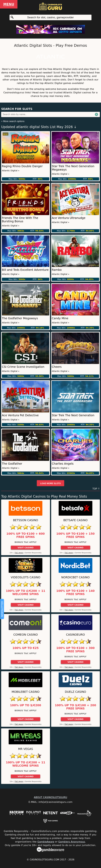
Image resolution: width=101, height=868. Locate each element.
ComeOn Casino (26, 635)
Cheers (57, 367)
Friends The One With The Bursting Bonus (20, 220)
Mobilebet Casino (26, 692)
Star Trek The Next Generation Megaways (73, 168)
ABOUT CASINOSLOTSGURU (50, 797)
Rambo (57, 270)
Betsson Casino (26, 520)
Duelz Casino (75, 692)
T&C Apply (19, 553)
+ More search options (13, 121)
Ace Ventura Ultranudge (69, 218)
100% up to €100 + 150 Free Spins (75, 535)
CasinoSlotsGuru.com (45, 860)
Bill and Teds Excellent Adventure (25, 270)
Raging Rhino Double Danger (22, 166)
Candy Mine (60, 318)
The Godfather (12, 464)
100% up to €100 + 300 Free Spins (75, 650)
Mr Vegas (26, 749)
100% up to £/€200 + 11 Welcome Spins (26, 593)
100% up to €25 (26, 648)
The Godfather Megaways (20, 318)
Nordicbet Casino (75, 577)
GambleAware (46, 842)
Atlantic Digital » (11, 171)
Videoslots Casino (26, 577)
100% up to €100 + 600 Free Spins (26, 535)
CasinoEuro (75, 635)
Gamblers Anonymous (72, 842)
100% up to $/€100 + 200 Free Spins (75, 707)
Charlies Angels (63, 464)
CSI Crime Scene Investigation (23, 367)
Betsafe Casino (75, 520)
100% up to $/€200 (26, 705)
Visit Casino (26, 548)
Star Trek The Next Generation (73, 415)
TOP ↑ (96, 489)
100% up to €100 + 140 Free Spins (75, 593)
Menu (9, 4)
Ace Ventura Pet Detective (20, 415)
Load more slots (51, 483)
